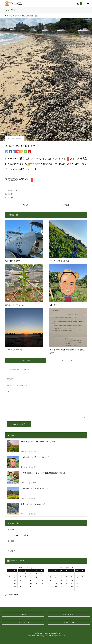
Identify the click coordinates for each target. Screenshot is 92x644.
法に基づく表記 (42, 633)
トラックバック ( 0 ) (66, 360)
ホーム (34, 633)
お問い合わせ (69, 622)
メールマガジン (23, 622)
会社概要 (23, 614)
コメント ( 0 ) (26, 360)
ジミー (15, 191)
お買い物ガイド (69, 614)
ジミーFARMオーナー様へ (18, 535)
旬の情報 (19, 139)
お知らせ (11, 529)
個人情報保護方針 (55, 633)
